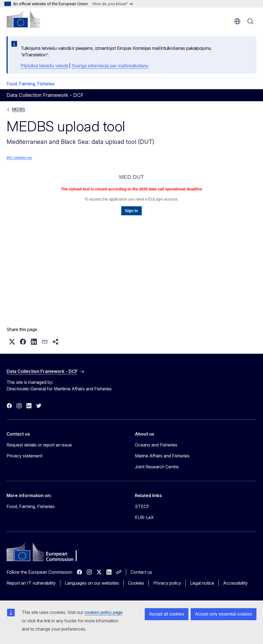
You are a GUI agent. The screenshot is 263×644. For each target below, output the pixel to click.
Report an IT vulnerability (31, 583)
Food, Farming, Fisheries (31, 84)
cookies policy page (104, 612)
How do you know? (113, 4)
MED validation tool (19, 158)
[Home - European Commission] (23, 19)
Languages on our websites (92, 583)
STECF (142, 506)
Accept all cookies (167, 614)
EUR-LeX (144, 517)
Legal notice (202, 583)
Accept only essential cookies (224, 614)
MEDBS (19, 109)
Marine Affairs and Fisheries (162, 456)
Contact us (141, 572)
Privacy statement (24, 456)
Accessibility (235, 583)
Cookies (136, 583)
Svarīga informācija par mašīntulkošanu (110, 66)
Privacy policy (167, 583)
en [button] (237, 21)
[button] (12, 342)
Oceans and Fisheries (156, 445)
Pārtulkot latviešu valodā (44, 66)
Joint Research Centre (157, 467)
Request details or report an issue (39, 445)
